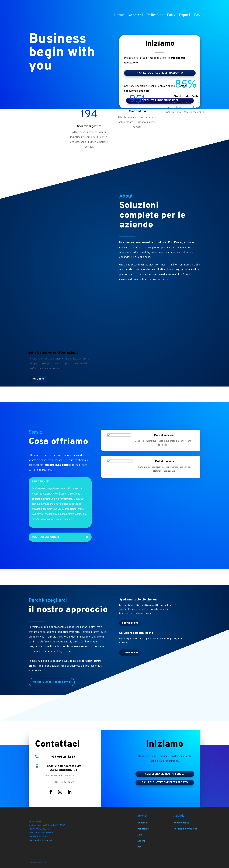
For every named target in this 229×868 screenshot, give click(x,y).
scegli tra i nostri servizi (160, 101)
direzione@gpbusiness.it (41, 840)
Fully (171, 16)
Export (185, 16)
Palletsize (155, 16)
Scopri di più (130, 623)
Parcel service (164, 435)
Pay (197, 16)
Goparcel (135, 16)
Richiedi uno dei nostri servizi (52, 682)
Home (119, 16)
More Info (38, 379)
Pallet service (165, 462)
